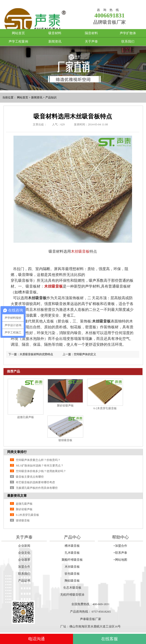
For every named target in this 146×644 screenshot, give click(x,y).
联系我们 (128, 42)
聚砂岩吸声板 (65, 406)
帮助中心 (120, 537)
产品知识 (51, 97)
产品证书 (24, 581)
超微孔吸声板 (26, 417)
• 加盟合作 (120, 546)
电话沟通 (36, 639)
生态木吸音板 (72, 588)
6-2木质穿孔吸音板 (105, 408)
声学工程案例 (18, 42)
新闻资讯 (55, 42)
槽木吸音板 (72, 546)
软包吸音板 (72, 574)
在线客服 (109, 639)
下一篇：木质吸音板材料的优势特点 (31, 354)
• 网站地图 (120, 560)
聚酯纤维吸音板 (72, 560)
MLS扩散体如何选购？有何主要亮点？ (40, 466)
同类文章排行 (17, 452)
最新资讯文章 (17, 496)
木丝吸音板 (80, 251)
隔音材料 (91, 33)
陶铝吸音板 (72, 581)
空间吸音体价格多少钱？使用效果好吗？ (41, 471)
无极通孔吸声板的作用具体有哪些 (37, 488)
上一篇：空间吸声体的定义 (79, 354)
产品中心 (72, 537)
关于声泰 (91, 42)
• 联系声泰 (120, 553)
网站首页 (18, 33)
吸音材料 (55, 33)
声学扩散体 (128, 33)
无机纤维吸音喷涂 (72, 595)
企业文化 (24, 553)
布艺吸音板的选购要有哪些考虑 (35, 482)
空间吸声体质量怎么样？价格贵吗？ (38, 460)
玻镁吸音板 (65, 440)
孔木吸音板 (72, 553)
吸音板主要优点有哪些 (30, 477)
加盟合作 (24, 567)
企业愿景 (24, 560)
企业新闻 (24, 546)
